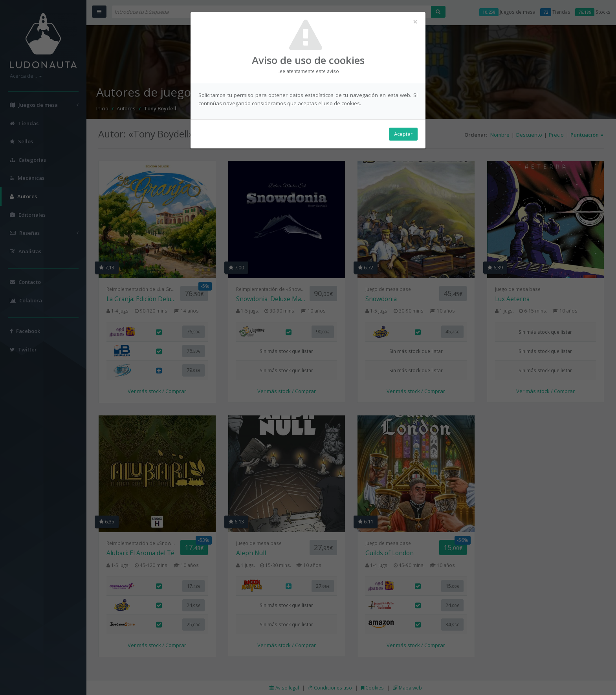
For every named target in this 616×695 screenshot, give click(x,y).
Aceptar (403, 134)
